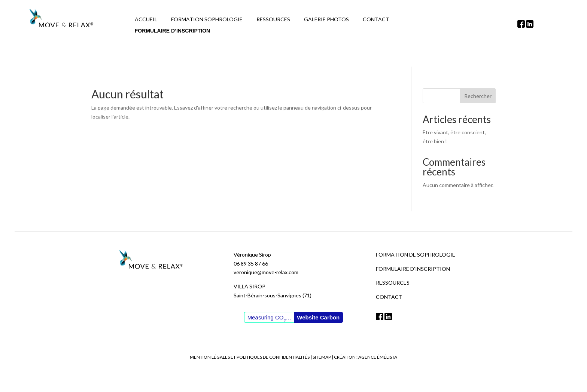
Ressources (273, 20)
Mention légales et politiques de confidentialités (250, 357)
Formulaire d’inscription (172, 31)
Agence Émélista (378, 357)
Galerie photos (326, 20)
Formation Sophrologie (207, 20)
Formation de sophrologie (416, 255)
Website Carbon (318, 317)
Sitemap (322, 357)
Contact (376, 20)
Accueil (146, 20)
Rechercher (478, 96)
